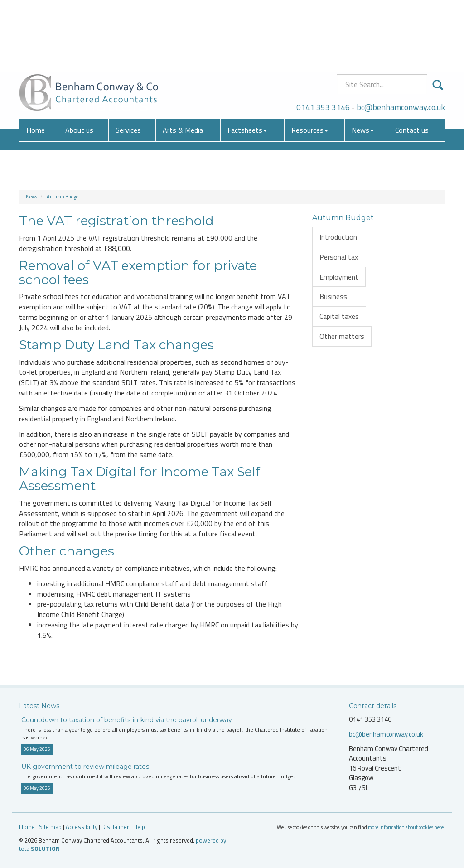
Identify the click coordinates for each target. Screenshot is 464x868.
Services (128, 66)
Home (36, 66)
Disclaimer (115, 827)
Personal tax (339, 257)
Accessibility (82, 827)
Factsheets (247, 66)
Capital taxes (339, 316)
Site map (50, 827)
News (363, 66)
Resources (310, 66)
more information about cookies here (406, 827)
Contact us (412, 66)
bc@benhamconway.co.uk (401, 43)
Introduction (338, 237)
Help (139, 827)
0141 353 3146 (323, 43)
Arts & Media (183, 66)
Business (333, 296)
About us (79, 66)
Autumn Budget (63, 197)
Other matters (342, 336)
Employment (339, 277)
